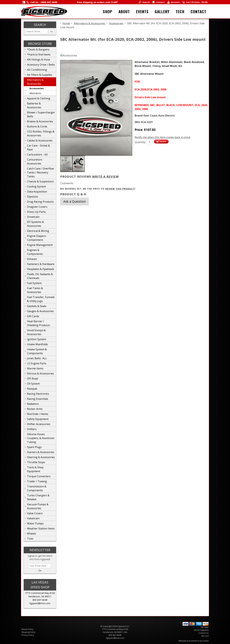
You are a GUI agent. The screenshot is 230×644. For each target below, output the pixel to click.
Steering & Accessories (41, 457)
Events (142, 11)
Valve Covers (35, 513)
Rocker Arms (35, 409)
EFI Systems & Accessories (35, 224)
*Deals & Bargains (38, 49)
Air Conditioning (37, 70)
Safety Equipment (38, 419)
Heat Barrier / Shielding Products (38, 323)
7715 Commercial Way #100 (40, 593)
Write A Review (105, 177)
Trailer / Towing (37, 481)
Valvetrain (33, 518)
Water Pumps (35, 523)
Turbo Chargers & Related (38, 497)
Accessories (37, 88)
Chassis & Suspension (40, 181)
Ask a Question (75, 201)
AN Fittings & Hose (39, 60)
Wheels (31, 534)
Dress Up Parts (36, 212)
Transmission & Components (37, 488)
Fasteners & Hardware (41, 264)
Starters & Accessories (41, 452)
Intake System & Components (37, 351)
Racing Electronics (38, 394)
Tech (180, 11)
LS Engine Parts (37, 363)
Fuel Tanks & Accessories (35, 290)
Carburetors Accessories (35, 162)
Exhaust (32, 259)
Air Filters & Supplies (40, 75)
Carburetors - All (37, 155)
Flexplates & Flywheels (41, 269)
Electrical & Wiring (38, 231)
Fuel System (34, 283)
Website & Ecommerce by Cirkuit (194, 641)
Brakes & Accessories (40, 121)
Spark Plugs (34, 447)
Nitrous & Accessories (40, 373)
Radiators (33, 404)
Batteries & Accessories (34, 105)
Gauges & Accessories (40, 311)
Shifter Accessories (39, 424)
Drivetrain (33, 217)
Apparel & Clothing (39, 98)
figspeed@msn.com (40, 603)
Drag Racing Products (40, 202)
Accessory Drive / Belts (41, 65)
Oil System (33, 384)
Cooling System (36, 186)
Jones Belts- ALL (37, 358)
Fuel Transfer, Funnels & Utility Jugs (41, 299)
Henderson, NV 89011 (40, 596)
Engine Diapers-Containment (37, 238)
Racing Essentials (38, 399)
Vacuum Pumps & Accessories (38, 506)
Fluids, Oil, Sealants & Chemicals (40, 276)
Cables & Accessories (40, 140)
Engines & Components (35, 252)
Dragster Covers (37, 207)
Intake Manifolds (37, 344)
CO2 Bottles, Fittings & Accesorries (41, 133)
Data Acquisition (37, 192)
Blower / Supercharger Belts (41, 114)
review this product (120, 189)
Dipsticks (33, 197)
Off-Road (32, 379)
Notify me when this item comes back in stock (163, 137)
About (124, 11)
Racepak (32, 389)
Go (52, 31)
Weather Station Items (41, 528)
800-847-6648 (40, 600)
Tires (30, 539)
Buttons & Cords (37, 126)
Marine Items (35, 368)
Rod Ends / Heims (38, 414)
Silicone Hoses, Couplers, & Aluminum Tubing (41, 438)
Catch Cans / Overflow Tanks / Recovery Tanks (40, 172)
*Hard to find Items (39, 54)
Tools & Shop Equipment (35, 469)
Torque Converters (39, 476)
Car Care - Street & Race (38, 147)
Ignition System (37, 339)
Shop (108, 11)
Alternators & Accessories (35, 82)
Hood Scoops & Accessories (36, 332)
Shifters (32, 429)
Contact (198, 11)
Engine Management (40, 245)
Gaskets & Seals (37, 306)
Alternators (35, 93)
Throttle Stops (36, 462)
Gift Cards (33, 316)
